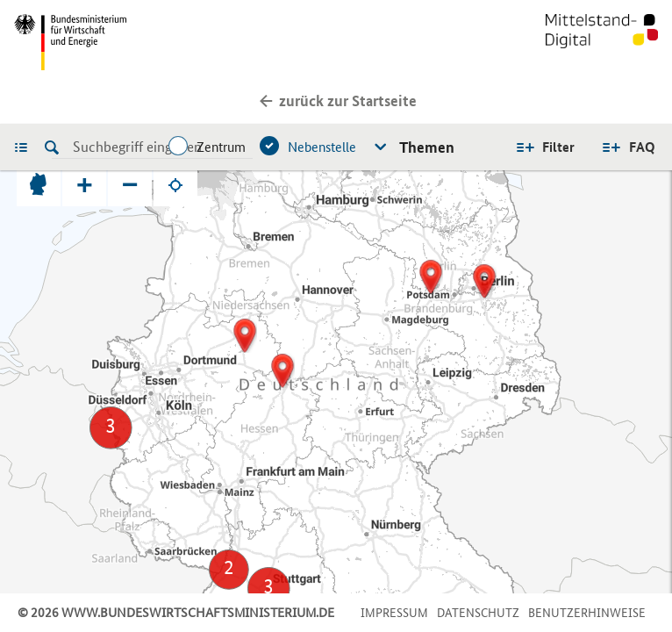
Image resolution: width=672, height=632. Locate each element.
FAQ (642, 147)
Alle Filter (545, 147)
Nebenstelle (322, 147)
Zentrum (221, 147)
